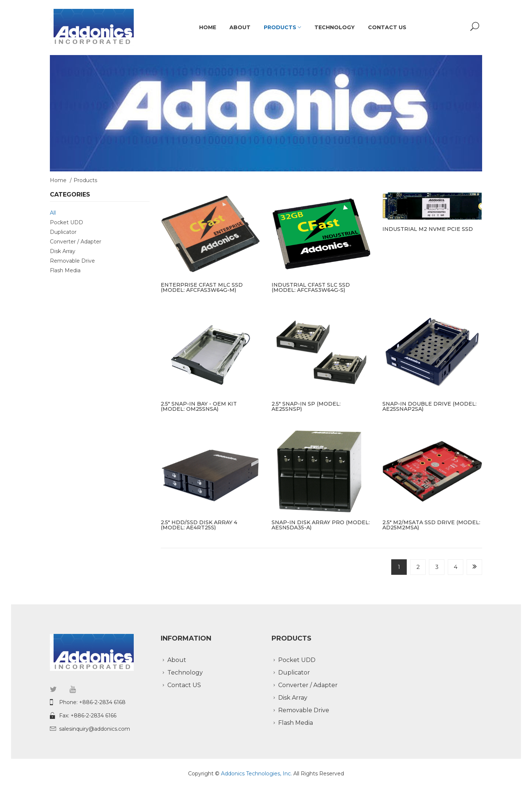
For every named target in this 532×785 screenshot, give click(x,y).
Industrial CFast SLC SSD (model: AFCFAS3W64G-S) (311, 287)
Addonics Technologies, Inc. (257, 774)
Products (282, 27)
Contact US (387, 27)
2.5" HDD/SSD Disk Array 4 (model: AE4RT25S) (199, 525)
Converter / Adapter (76, 242)
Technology (335, 27)
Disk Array (63, 251)
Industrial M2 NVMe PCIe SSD (428, 229)
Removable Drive (72, 261)
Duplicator (63, 232)
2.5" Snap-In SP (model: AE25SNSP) (306, 406)
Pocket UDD (66, 222)
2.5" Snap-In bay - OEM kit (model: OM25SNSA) (199, 406)
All (53, 213)
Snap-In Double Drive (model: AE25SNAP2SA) (429, 406)
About (240, 27)
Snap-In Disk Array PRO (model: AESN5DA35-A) (321, 525)
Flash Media (65, 270)
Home (208, 27)
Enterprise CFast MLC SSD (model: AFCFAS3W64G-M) (202, 287)
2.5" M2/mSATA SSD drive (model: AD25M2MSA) (431, 525)
